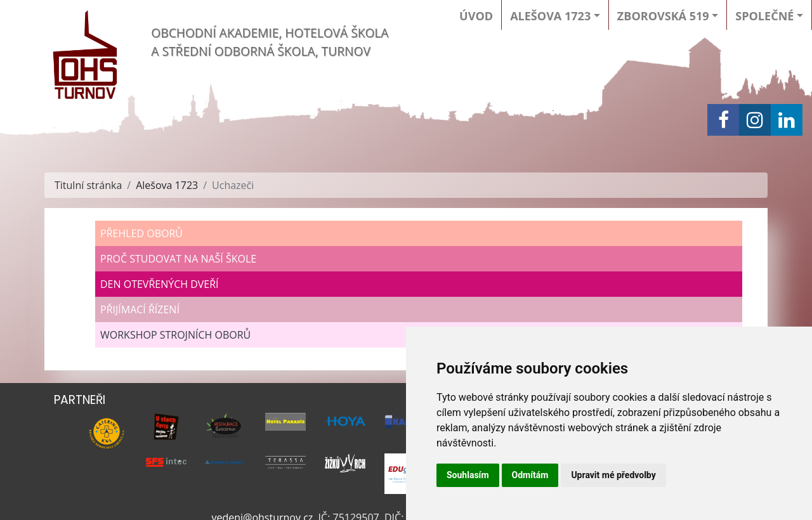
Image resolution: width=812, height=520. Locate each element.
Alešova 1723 (550, 16)
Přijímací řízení (140, 309)
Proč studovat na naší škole (178, 259)
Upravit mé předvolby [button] (613, 475)
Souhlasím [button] (468, 475)
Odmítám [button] (530, 475)
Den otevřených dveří (160, 284)
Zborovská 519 (663, 16)
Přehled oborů (141, 233)
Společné (764, 16)
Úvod (476, 16)
